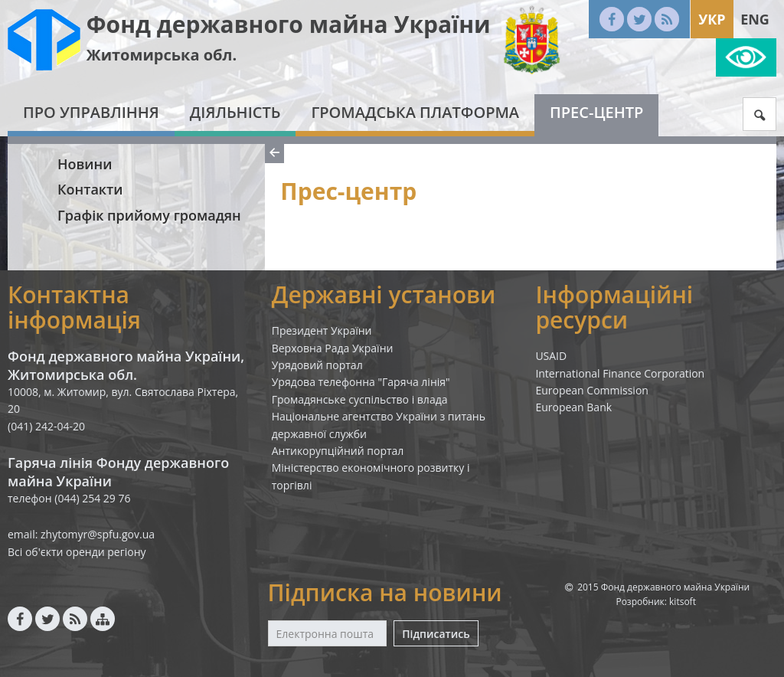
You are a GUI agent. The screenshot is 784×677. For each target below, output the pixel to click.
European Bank (573, 407)
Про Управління (91, 112)
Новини (85, 164)
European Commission (592, 390)
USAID (551, 356)
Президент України (322, 330)
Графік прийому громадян (149, 215)
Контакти (90, 189)
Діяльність (235, 112)
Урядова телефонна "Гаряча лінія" (361, 382)
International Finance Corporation (620, 373)
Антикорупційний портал (338, 451)
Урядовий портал (317, 365)
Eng (755, 19)
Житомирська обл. (162, 55)
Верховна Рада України (333, 348)
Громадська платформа (415, 112)
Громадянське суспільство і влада (360, 399)
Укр (712, 19)
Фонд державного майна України (289, 24)
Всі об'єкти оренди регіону (77, 552)
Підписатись (436, 634)
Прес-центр (596, 112)
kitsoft (683, 602)
